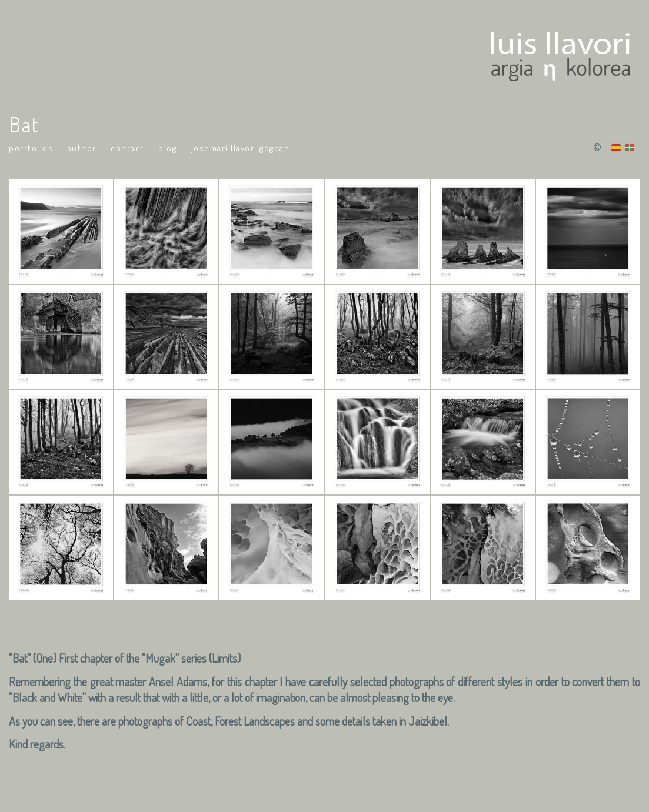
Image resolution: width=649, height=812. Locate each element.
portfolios (31, 148)
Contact (127, 148)
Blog (167, 148)
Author (82, 148)
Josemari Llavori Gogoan (241, 148)
